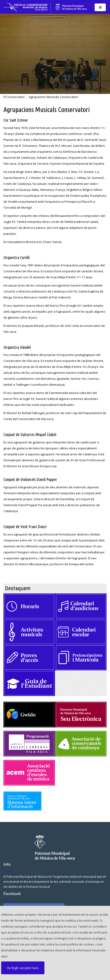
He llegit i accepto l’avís (23, 968)
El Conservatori (14, 97)
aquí (4, 956)
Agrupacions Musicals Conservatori (53, 97)
